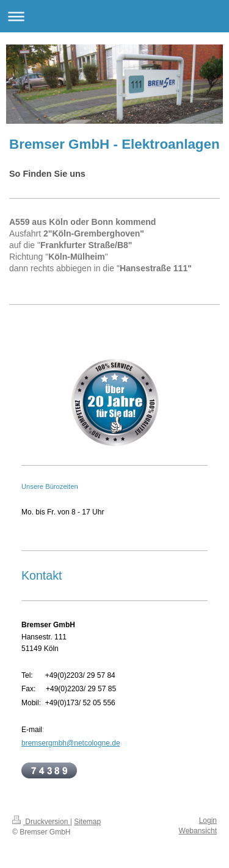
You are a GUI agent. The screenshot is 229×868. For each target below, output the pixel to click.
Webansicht (198, 831)
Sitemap (87, 822)
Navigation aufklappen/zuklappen (114, 16)
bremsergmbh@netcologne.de (71, 743)
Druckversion (41, 822)
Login (208, 820)
